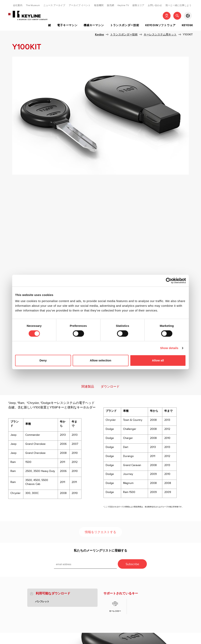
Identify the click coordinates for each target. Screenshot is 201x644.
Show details (169, 348)
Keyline (100, 35)
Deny (43, 360)
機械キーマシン (94, 25)
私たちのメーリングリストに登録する (100, 551)
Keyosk (187, 25)
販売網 (111, 5)
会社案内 (18, 5)
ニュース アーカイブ (54, 5)
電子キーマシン (67, 25)
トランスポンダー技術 (125, 25)
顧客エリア (138, 5)
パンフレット (42, 602)
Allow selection (100, 360)
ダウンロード (110, 387)
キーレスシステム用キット (160, 35)
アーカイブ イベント (80, 5)
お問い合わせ (155, 5)
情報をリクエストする (100, 532)
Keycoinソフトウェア (160, 25)
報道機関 (99, 5)
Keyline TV (123, 5)
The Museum (33, 5)
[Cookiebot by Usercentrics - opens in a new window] (169, 281)
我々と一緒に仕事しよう (178, 5)
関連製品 (88, 387)
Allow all (158, 360)
